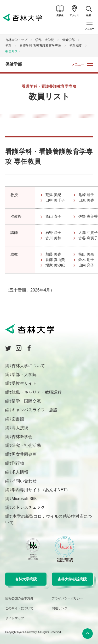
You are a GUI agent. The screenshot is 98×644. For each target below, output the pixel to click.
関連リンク (60, 608)
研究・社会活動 (26, 445)
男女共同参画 (24, 454)
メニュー (78, 64)
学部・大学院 (45, 40)
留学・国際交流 (26, 401)
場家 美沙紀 (59, 265)
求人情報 (20, 472)
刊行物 (18, 463)
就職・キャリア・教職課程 (37, 392)
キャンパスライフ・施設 (34, 410)
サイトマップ (15, 618)
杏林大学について (28, 366)
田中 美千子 (59, 200)
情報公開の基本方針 (19, 598)
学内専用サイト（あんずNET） (41, 490)
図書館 (18, 419)
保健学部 (68, 40)
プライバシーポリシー (67, 598)
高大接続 (20, 428)
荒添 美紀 (59, 195)
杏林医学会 (22, 437)
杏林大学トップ (16, 40)
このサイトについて (19, 608)
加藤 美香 (59, 254)
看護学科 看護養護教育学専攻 (40, 46)
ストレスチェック (28, 508)
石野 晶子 (59, 233)
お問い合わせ (24, 481)
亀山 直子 (59, 216)
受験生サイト (24, 383)
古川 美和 (59, 238)
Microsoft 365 (24, 499)
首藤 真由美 (59, 260)
